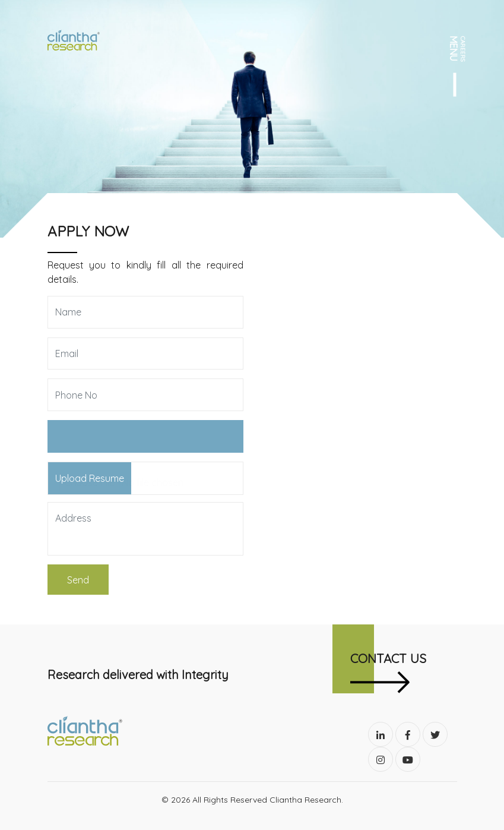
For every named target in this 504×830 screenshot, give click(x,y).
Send (78, 580)
